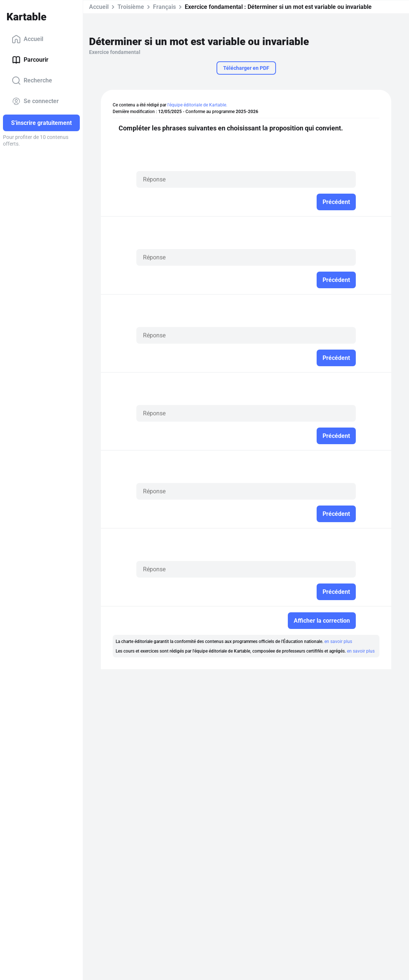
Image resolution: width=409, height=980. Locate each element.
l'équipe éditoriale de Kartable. (197, 105)
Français (164, 7)
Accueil (28, 39)
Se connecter (35, 101)
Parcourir (30, 60)
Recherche (32, 81)
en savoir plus (338, 642)
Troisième (131, 7)
